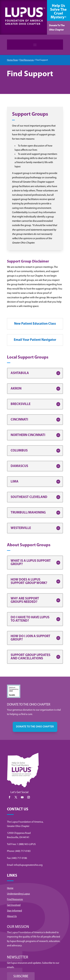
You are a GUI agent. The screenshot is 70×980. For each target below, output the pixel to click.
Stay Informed (14, 911)
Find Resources (27, 60)
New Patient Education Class (35, 324)
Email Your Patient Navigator (35, 340)
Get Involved (14, 905)
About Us (12, 916)
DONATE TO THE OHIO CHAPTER (35, 727)
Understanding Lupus (18, 894)
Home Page (12, 60)
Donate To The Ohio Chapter (57, 28)
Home (10, 888)
